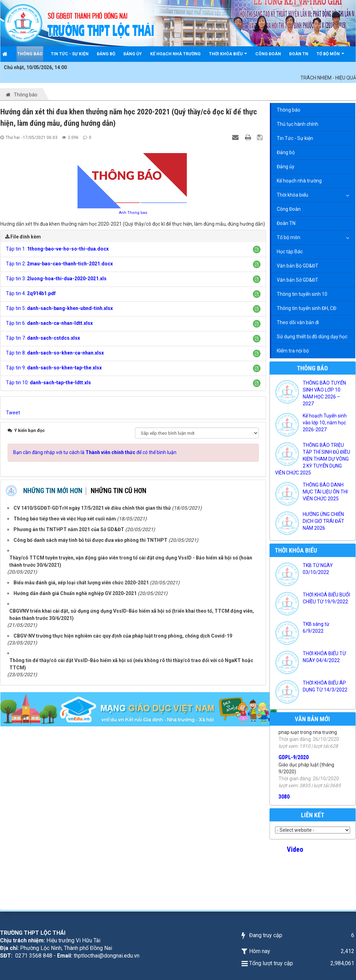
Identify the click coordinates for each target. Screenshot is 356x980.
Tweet (13, 413)
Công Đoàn (289, 209)
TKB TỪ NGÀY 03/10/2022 (318, 569)
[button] (257, 249)
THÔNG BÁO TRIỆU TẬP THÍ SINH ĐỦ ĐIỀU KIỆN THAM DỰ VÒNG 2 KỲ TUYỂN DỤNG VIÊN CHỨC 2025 (313, 459)
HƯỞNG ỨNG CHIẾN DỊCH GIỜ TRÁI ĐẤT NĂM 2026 (323, 521)
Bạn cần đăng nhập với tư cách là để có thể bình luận (95, 452)
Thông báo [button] (30, 54)
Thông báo (289, 110)
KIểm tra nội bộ (293, 351)
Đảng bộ (286, 152)
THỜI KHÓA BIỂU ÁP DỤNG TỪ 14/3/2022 (325, 686)
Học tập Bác (290, 252)
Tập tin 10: (48, 383)
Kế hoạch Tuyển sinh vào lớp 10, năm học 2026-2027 (325, 423)
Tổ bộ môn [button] (330, 56)
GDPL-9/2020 (294, 768)
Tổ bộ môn (289, 237)
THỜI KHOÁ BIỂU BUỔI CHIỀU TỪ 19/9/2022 (326, 598)
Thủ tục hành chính (298, 124)
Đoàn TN (286, 223)
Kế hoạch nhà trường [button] (175, 54)
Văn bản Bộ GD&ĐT (298, 266)
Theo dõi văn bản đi (298, 322)
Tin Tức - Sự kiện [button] (70, 54)
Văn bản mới (312, 719)
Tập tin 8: (55, 353)
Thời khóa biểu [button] (228, 56)
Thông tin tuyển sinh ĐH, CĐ (307, 308)
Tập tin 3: (56, 279)
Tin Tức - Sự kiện (295, 138)
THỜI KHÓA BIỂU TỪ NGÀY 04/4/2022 (324, 657)
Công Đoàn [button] (268, 54)
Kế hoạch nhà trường (299, 181)
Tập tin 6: (49, 323)
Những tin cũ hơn (118, 491)
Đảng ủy (286, 167)
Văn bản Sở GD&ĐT (298, 280)
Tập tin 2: (59, 264)
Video (295, 849)
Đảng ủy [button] (133, 54)
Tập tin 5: (59, 308)
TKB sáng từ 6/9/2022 (316, 628)
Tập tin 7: (43, 338)
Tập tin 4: (31, 293)
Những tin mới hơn (53, 491)
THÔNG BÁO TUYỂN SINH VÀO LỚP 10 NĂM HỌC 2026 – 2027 (324, 393)
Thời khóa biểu (293, 195)
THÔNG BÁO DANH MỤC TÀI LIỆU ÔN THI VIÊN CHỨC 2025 (325, 492)
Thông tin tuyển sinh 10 (302, 294)
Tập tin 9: (54, 368)
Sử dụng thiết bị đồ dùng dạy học (312, 337)
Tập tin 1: (57, 249)
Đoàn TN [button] (299, 54)
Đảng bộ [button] (106, 54)
